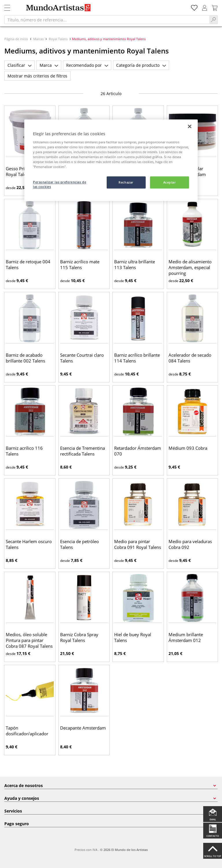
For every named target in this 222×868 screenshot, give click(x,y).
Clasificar (20, 65)
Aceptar (170, 183)
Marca (49, 65)
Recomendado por (87, 65)
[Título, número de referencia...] (107, 20)
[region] (111, 160)
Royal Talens (58, 39)
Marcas (38, 39)
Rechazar (126, 183)
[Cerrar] (190, 127)
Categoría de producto (141, 65)
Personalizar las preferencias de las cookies (60, 185)
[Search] (213, 20)
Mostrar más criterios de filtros (37, 76)
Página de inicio (17, 39)
